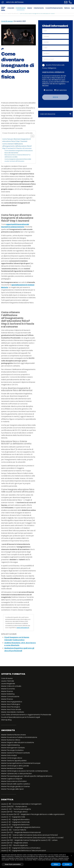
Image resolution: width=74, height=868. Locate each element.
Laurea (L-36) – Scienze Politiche (14, 830)
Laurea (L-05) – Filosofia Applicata (14, 845)
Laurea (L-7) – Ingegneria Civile (13, 817)
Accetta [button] (67, 864)
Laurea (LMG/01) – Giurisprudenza (14, 807)
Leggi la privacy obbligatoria (53, 72)
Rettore (67, 8)
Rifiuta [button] (56, 864)
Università (11, 8)
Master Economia (8, 689)
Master (30, 8)
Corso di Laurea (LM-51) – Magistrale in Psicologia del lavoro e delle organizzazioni (33, 814)
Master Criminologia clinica (12, 758)
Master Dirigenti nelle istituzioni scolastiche (18, 742)
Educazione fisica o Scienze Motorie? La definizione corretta (17, 156)
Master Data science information (14, 781)
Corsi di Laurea (21, 8)
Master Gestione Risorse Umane (13, 735)
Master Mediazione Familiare (12, 768)
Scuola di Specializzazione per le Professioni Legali (21, 717)
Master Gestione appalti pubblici (14, 761)
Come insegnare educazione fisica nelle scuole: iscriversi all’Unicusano (18, 160)
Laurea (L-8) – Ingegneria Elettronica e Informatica (21, 848)
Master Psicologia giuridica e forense (15, 786)
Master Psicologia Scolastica (12, 750)
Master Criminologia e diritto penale (15, 766)
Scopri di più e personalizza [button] (13, 864)
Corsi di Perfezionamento (54, 8)
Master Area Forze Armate (11, 709)
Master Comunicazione (10, 696)
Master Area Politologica (11, 704)
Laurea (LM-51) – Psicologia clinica (14, 812)
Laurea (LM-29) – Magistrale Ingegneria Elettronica (21, 827)
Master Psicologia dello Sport (12, 789)
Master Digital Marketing (10, 745)
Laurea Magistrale (8, 684)
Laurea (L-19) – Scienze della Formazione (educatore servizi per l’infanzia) (29, 835)
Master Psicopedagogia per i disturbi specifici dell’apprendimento (27, 776)
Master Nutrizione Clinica (11, 740)
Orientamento (39, 8)
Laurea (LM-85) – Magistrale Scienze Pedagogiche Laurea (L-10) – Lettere (29, 840)
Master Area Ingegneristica (12, 702)
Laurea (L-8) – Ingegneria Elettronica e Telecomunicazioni (24, 851)
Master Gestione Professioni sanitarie (16, 753)
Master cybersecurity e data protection (17, 774)
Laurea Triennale (8, 681)
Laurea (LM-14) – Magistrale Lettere (15, 843)
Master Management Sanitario (13, 748)
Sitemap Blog (6, 720)
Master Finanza (7, 691)
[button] (71, 856)
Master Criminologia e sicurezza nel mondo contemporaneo (25, 771)
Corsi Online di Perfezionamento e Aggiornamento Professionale (26, 715)
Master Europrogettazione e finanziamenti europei (21, 763)
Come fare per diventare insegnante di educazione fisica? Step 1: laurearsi (16, 140)
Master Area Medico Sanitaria (13, 712)
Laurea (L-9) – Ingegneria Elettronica (15, 825)
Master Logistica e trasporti (12, 779)
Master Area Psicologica (11, 707)
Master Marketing (8, 694)
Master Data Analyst (9, 755)
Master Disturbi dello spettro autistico (16, 784)
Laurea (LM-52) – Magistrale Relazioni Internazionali (21, 832)
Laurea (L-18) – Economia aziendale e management (21, 804)
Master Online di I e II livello (11, 686)
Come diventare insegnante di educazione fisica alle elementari (19, 152)
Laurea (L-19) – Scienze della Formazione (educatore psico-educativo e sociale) (32, 838)
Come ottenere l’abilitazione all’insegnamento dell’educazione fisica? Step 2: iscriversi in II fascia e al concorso (17, 146)
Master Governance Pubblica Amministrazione (19, 737)
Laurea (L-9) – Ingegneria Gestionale (15, 822)
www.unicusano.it (23, 628)
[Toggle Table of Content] (31, 136)
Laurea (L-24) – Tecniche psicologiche (16, 809)
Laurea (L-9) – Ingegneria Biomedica (15, 819)
